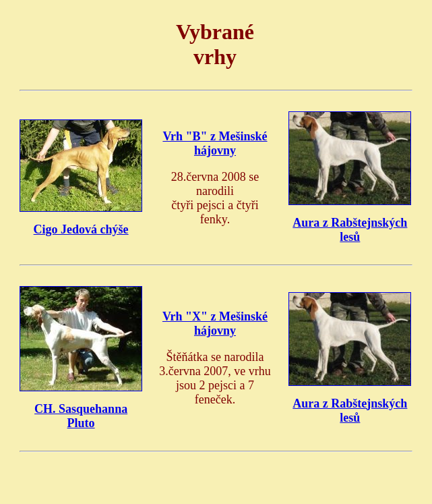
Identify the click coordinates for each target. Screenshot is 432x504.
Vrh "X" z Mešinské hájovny (215, 324)
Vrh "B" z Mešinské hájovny (215, 143)
